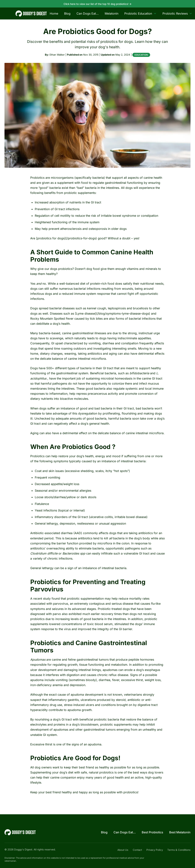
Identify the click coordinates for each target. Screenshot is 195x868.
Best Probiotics (152, 832)
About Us (123, 850)
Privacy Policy (155, 850)
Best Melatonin (180, 832)
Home (54, 13)
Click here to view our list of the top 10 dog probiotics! (98, 4)
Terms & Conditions (179, 850)
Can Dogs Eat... (88, 13)
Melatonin (112, 13)
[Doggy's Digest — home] (31, 13)
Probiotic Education (140, 13)
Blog (67, 13)
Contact (137, 850)
